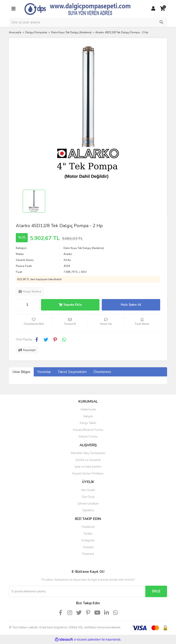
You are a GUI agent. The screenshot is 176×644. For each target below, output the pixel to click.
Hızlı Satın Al (131, 305)
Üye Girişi (88, 497)
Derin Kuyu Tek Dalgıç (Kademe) (84, 248)
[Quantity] (27, 305)
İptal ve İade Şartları (88, 467)
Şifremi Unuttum (88, 504)
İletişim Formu (88, 437)
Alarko (68, 254)
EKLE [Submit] (156, 591)
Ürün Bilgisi (21, 372)
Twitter (88, 534)
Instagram (88, 540)
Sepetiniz (88, 510)
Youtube (88, 547)
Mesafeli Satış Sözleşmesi (88, 453)
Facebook (88, 527)
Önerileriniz (102, 372)
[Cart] (162, 9)
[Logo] (83, 8)
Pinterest (88, 554)
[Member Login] (153, 9)
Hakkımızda (88, 410)
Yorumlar (44, 372)
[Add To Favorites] (34, 323)
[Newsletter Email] (77, 591)
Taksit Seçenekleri (72, 372)
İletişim (88, 416)
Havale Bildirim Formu (88, 430)
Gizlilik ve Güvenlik (88, 460)
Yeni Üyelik (88, 490)
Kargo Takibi (88, 423)
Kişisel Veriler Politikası (88, 474)
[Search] (88, 22)
